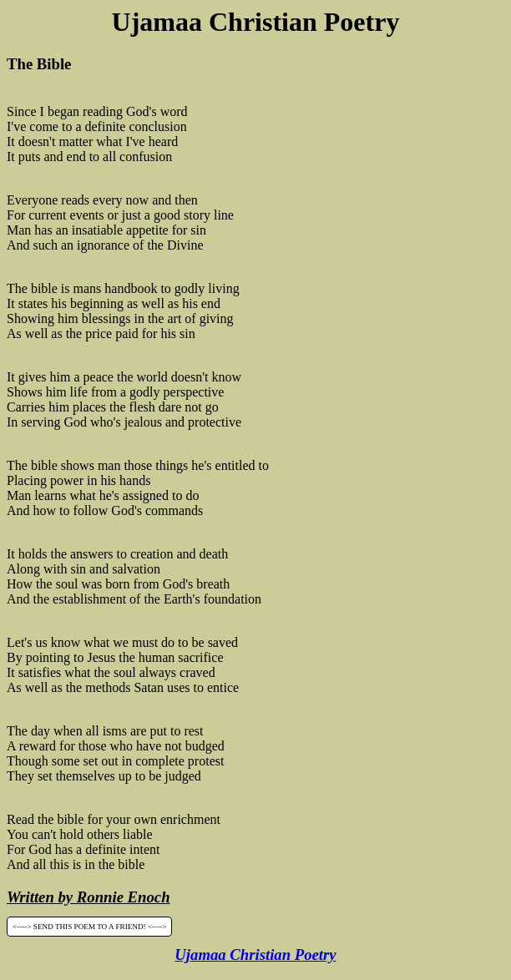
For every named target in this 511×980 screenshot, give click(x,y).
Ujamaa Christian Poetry (255, 955)
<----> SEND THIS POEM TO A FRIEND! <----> (90, 927)
